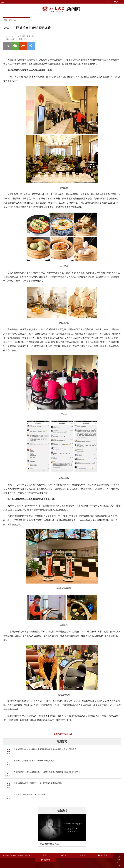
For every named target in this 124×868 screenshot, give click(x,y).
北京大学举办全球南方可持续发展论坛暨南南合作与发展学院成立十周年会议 (45, 749)
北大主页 (108, 2)
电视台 (62, 855)
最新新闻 (62, 742)
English (117, 2)
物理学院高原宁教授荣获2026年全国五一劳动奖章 (34, 761)
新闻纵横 (13, 20)
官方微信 (97, 855)
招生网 (28, 856)
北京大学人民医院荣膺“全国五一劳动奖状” (31, 794)
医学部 (13, 856)
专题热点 (62, 810)
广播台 (80, 855)
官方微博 (115, 855)
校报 (44, 855)
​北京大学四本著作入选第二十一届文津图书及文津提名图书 (38, 783)
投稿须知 (39, 864)
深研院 (21, 856)
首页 (5, 20)
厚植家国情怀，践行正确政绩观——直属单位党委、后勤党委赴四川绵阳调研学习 (47, 772)
